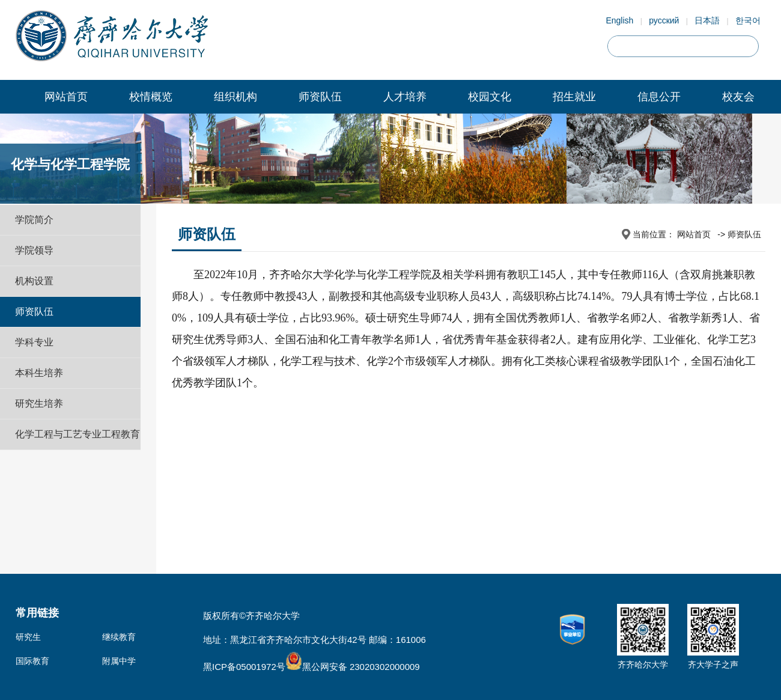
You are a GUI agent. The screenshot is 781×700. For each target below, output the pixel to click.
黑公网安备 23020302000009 (353, 667)
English (619, 20)
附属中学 (119, 661)
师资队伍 (320, 97)
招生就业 (574, 97)
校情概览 (151, 97)
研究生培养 (39, 403)
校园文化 (490, 97)
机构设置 (34, 281)
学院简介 (34, 220)
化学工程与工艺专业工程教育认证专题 (77, 449)
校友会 (738, 97)
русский (664, 20)
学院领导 (34, 250)
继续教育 (119, 637)
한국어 (748, 20)
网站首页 (66, 97)
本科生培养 (39, 373)
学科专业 (34, 342)
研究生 (28, 637)
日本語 (707, 20)
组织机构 (236, 97)
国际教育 (32, 661)
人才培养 (405, 97)
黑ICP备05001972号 (244, 667)
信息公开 (659, 97)
